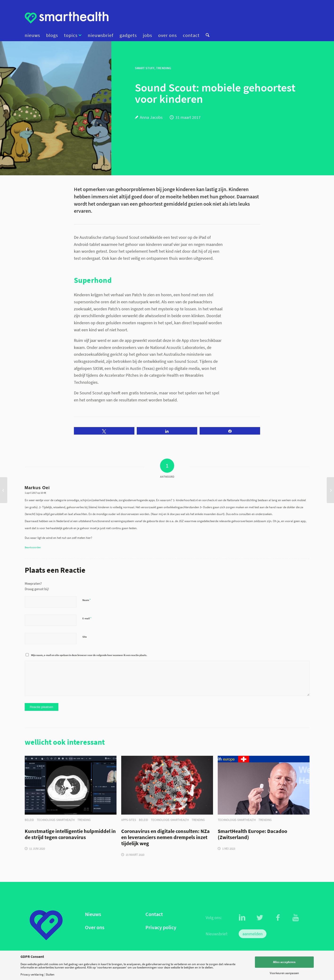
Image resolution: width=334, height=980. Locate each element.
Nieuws (93, 914)
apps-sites (129, 820)
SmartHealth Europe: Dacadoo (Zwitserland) (252, 834)
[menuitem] (34, 35)
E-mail (87, 618)
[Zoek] (206, 35)
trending (84, 820)
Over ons (95, 927)
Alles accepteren (284, 962)
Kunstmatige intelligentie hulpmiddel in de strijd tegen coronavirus (70, 834)
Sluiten (50, 974)
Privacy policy (161, 927)
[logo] (67, 18)
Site (85, 637)
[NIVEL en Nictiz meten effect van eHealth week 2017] (330, 490)
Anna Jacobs (151, 117)
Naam (87, 600)
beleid (29, 820)
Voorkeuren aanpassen (284, 973)
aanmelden (253, 934)
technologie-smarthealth (56, 820)
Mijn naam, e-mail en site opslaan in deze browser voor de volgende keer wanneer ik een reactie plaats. (89, 655)
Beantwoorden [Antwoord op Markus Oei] (33, 547)
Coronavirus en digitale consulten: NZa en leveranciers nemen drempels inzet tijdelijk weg (165, 837)
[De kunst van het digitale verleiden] (4, 490)
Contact (154, 914)
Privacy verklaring (32, 974)
